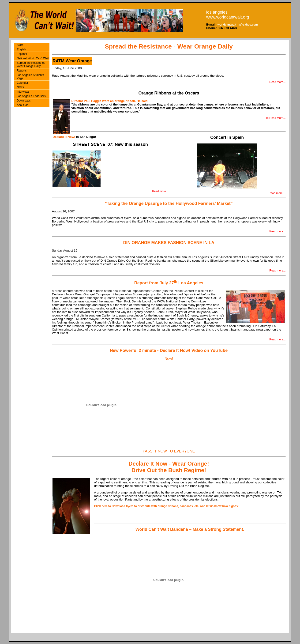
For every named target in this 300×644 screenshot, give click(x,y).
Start (20, 45)
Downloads (24, 101)
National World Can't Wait (33, 58)
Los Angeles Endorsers (31, 96)
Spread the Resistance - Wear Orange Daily (32, 64)
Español (22, 54)
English (21, 49)
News (20, 87)
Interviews (23, 92)
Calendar (22, 83)
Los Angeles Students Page (30, 77)
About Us (22, 105)
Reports (22, 71)
